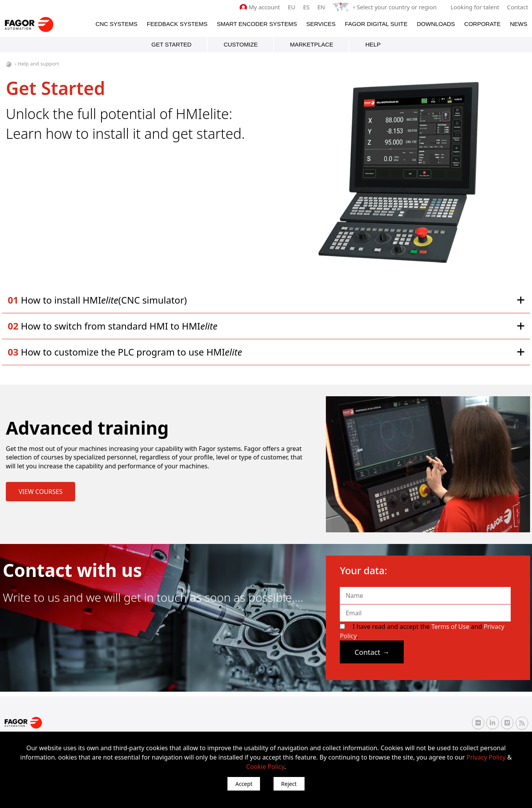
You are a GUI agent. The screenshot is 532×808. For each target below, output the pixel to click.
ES (307, 7)
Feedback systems (177, 24)
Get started (171, 44)
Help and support (39, 64)
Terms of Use (450, 627)
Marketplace (312, 44)
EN (322, 7)
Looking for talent (475, 7)
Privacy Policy (486, 757)
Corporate (482, 24)
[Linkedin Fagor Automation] (492, 723)
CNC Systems (116, 24)
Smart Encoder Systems (257, 24)
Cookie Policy (265, 767)
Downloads (436, 24)
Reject (289, 784)
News (519, 24)
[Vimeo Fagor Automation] (507, 723)
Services (321, 24)
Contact (518, 7)
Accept (244, 784)
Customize (241, 44)
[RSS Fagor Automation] (522, 723)
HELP (373, 44)
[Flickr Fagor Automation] (478, 723)
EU (292, 7)
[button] (266, 300)
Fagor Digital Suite (376, 24)
